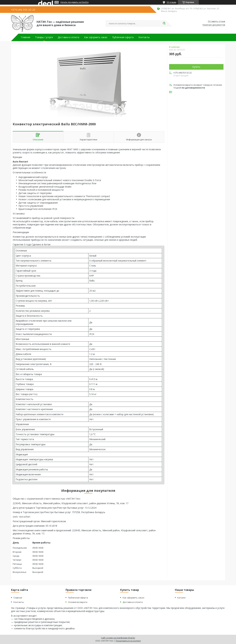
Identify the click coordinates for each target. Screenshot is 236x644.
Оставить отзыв (216, 21)
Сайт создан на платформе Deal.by (118, 638)
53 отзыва (171, 2)
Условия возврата (78, 602)
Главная (26, 37)
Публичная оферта (123, 37)
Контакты (144, 37)
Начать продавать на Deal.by (75, 2)
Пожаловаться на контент (128, 641)
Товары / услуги (44, 37)
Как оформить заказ (96, 37)
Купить (196, 67)
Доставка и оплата (69, 37)
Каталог (182, 598)
